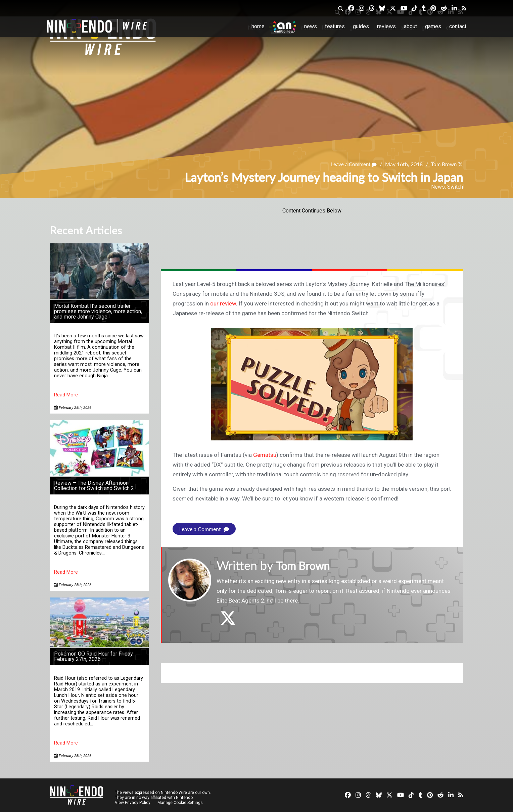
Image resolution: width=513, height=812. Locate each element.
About (410, 26)
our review (223, 303)
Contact (458, 26)
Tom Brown (443, 164)
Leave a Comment (351, 164)
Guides (361, 26)
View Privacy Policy (133, 803)
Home (258, 26)
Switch (455, 187)
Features (335, 26)
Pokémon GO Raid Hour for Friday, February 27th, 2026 (94, 656)
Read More (66, 395)
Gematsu (265, 455)
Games (433, 26)
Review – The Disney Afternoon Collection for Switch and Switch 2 (94, 486)
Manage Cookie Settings (181, 803)
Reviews (386, 26)
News (311, 26)
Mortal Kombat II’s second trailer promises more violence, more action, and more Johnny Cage (98, 311)
